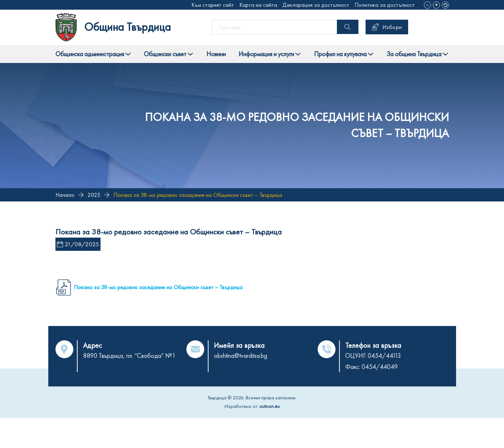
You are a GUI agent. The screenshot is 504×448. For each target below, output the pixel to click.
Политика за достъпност (385, 5)
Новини (216, 54)
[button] (427, 5)
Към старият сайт (213, 5)
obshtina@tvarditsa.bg (241, 356)
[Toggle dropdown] (128, 54)
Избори (387, 27)
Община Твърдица (128, 27)
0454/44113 (384, 356)
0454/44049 (380, 367)
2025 (94, 195)
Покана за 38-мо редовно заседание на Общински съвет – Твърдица (158, 287)
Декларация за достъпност (316, 5)
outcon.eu (270, 406)
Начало (65, 195)
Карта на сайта (258, 5)
